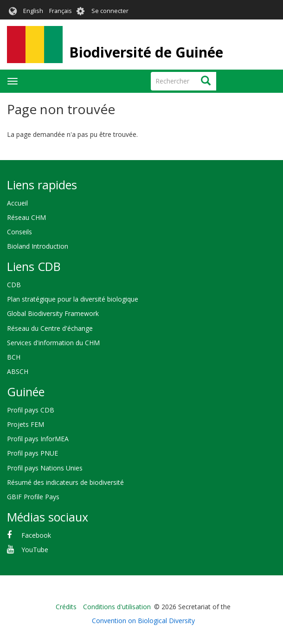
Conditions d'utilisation (117, 607)
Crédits (66, 607)
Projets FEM (26, 424)
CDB (14, 285)
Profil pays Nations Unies (45, 468)
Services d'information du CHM (53, 343)
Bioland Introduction (38, 246)
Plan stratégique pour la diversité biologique (73, 299)
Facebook (36, 535)
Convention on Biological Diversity (143, 621)
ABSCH (18, 371)
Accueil (17, 203)
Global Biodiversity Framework (53, 313)
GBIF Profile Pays (33, 497)
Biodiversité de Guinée (146, 52)
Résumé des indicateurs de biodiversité (65, 482)
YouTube (35, 550)
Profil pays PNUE (32, 453)
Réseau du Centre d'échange (50, 328)
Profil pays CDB (31, 410)
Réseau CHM (26, 217)
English (33, 11)
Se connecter (110, 11)
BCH (14, 357)
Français (61, 11)
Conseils (19, 232)
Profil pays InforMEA (38, 439)
